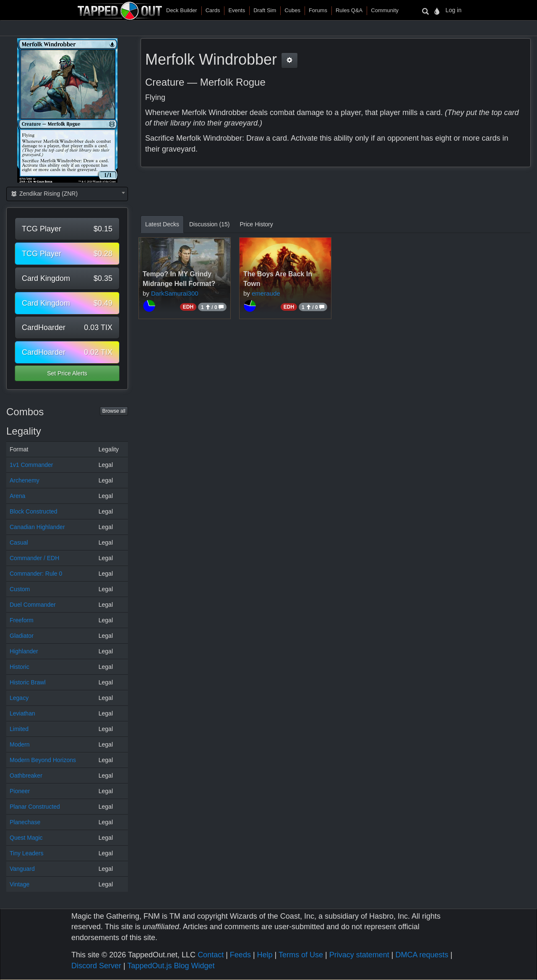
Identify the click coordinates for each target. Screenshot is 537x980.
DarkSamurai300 (175, 293)
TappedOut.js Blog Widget (171, 966)
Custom (20, 589)
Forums (318, 10)
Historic (20, 667)
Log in (454, 10)
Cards (213, 10)
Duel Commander (33, 605)
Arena (17, 496)
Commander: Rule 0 (36, 574)
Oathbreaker (26, 776)
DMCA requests (422, 955)
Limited (19, 729)
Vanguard (22, 869)
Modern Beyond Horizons (43, 760)
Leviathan (22, 713)
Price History (256, 224)
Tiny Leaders (26, 853)
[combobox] (67, 194)
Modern (20, 744)
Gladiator (22, 636)
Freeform (22, 620)
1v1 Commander (31, 465)
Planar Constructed (35, 807)
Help (265, 955)
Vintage (20, 884)
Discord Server (96, 966)
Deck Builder (182, 10)
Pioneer (20, 791)
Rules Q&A (349, 10)
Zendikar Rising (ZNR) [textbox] (44, 194)
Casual (19, 542)
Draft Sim (265, 10)
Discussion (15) (209, 224)
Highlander (24, 651)
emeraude (266, 293)
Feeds (240, 955)
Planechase (25, 822)
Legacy (19, 698)
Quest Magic (26, 838)
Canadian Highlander (37, 527)
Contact (211, 955)
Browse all (114, 411)
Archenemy (25, 480)
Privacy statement (359, 955)
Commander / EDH (34, 558)
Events (237, 10)
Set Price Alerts (67, 373)
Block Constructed (34, 511)
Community (385, 10)
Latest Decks (162, 224)
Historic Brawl (28, 682)
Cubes (292, 10)
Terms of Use (301, 955)
